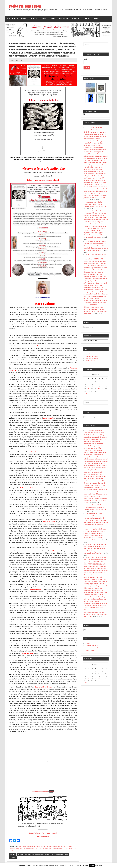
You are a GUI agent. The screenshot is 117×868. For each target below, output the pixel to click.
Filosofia (13, 858)
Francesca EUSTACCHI (30, 849)
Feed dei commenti (92, 383)
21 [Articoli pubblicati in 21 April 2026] (89, 413)
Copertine (34, 19)
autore (49, 180)
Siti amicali (76, 19)
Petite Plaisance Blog (25, 6)
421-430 (13, 854)
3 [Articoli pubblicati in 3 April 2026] (99, 406)
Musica (87, 19)
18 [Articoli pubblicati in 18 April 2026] (103, 411)
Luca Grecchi (53, 849)
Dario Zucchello (55, 846)
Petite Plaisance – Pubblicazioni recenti (43, 833)
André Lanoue (22, 846)
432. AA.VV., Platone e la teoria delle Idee (37, 854)
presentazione (39, 180)
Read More (99, 865)
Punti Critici (64, 19)
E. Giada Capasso (66, 846)
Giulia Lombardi (43, 849)
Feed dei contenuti (92, 380)
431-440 (20, 854)
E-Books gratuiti (43, 836)
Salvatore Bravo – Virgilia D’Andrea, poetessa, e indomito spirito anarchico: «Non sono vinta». (95, 229)
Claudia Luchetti (44, 846)
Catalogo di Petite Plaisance (17, 19)
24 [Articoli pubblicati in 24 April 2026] (99, 413)
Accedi (88, 378)
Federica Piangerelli (16, 849)
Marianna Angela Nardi (65, 849)
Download (51, 791)
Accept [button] (92, 865)
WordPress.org (90, 385)
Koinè (53, 19)
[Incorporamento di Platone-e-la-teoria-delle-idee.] (43, 761)
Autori (96, 19)
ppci (23, 60)
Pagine (44, 19)
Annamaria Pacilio (33, 846)
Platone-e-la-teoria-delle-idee (40, 791)
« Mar (85, 417)
